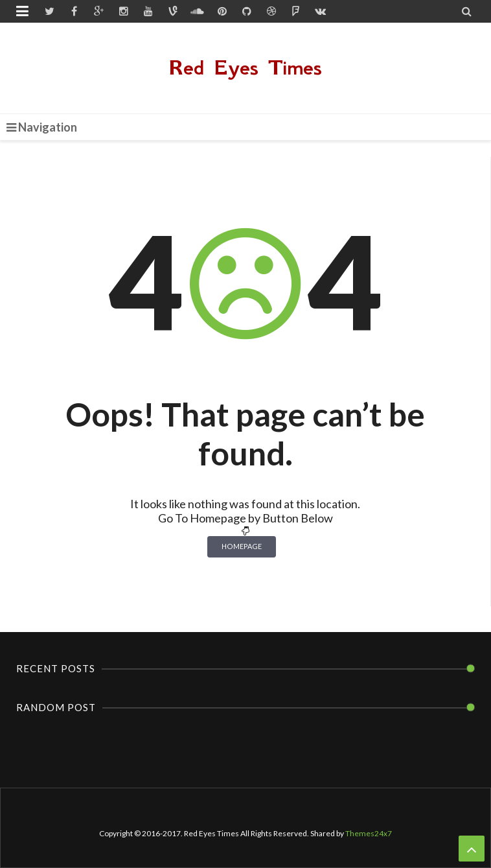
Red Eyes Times (245, 68)
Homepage (242, 546)
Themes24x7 (369, 833)
